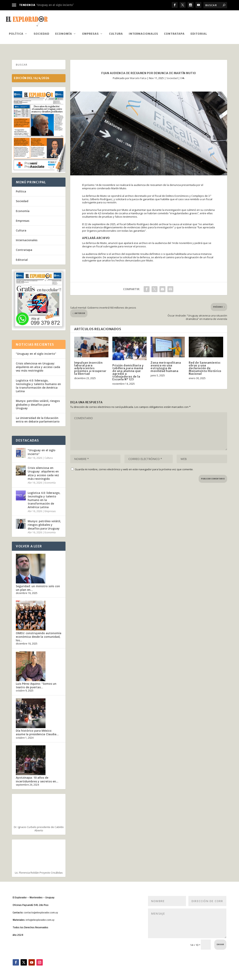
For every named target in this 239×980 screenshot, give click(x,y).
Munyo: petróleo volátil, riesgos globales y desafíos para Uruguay (38, 403)
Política (16, 33)
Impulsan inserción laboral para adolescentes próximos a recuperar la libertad (90, 367)
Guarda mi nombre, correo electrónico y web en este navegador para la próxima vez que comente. (134, 468)
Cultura (116, 33)
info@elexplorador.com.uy (40, 919)
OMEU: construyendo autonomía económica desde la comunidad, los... (39, 635)
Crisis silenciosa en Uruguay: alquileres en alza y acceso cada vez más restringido (38, 366)
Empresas (91, 33)
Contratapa (174, 33)
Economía (64, 33)
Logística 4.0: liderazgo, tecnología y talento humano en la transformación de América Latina (38, 384)
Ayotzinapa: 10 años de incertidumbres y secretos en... (37, 778)
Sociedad (41, 33)
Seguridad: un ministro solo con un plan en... (38, 587)
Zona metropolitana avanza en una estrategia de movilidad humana (166, 365)
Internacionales (143, 33)
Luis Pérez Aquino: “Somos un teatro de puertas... (36, 684)
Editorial (199, 33)
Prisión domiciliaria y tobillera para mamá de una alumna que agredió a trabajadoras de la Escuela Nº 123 (128, 371)
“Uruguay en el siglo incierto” (55, 5)
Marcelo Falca (138, 76)
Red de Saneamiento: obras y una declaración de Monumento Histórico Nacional (205, 367)
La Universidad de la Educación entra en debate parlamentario (38, 418)
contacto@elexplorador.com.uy (41, 911)
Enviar (220, 943)
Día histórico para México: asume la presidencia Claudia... (37, 731)
